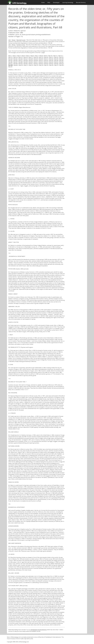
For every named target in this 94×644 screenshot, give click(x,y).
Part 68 (10, 65)
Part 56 (61, 62)
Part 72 (31, 65)
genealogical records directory (39, 630)
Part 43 (51, 60)
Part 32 (51, 59)
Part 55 (56, 62)
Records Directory (81, 2)
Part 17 (31, 57)
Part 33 (56, 59)
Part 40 (36, 60)
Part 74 (41, 65)
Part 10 (50, 56)
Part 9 (45, 56)
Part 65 (51, 64)
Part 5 (28, 56)
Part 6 (32, 56)
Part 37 (20, 60)
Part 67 (61, 64)
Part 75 (46, 65)
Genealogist (56, 2)
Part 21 (51, 57)
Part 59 (20, 64)
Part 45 (61, 60)
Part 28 (31, 59)
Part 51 (36, 62)
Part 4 (23, 56)
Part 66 (56, 64)
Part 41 (41, 60)
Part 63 (41, 64)
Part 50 (31, 62)
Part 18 (36, 57)
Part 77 (56, 65)
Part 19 (41, 57)
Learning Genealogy (68, 2)
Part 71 (26, 65)
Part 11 (55, 56)
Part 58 (15, 64)
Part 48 (20, 62)
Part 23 (61, 57)
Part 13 (10, 57)
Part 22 (56, 57)
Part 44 (56, 60)
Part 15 (20, 57)
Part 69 (16, 65)
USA (9, 40)
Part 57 (10, 64)
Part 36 (15, 60)
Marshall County (21, 40)
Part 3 (19, 56)
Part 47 (15, 62)
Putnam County (21, 45)
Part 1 (10, 56)
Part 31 (46, 59)
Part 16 (26, 57)
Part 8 (41, 56)
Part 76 (51, 65)
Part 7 (37, 56)
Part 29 (36, 59)
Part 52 (41, 62)
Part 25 (15, 59)
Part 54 (51, 62)
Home (43, 2)
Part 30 (41, 59)
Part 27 (26, 59)
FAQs (49, 2)
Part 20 (46, 57)
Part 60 (26, 64)
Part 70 (21, 65)
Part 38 (26, 60)
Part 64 (46, 64)
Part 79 (10, 67)
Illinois (14, 40)
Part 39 (31, 60)
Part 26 (20, 59)
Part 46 (10, 62)
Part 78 (61, 65)
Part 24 (10, 59)
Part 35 (10, 60)
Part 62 (36, 64)
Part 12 (60, 56)
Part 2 (14, 56)
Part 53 (46, 62)
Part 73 (36, 65)
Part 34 (61, 59)
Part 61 (31, 64)
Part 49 (26, 62)
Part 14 (15, 57)
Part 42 (46, 60)
